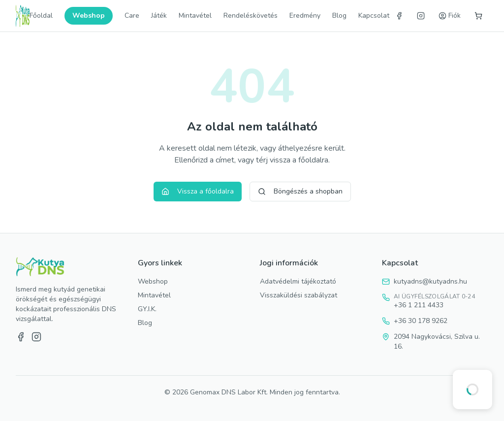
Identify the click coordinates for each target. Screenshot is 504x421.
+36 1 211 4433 (419, 305)
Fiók (450, 16)
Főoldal (41, 16)
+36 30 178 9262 (421, 321)
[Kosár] (478, 16)
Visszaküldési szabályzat (299, 295)
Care (132, 16)
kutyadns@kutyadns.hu (430, 281)
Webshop (89, 16)
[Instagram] (421, 16)
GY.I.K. (147, 309)
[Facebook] (399, 16)
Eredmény (305, 16)
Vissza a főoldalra (198, 191)
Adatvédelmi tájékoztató (298, 281)
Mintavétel (195, 16)
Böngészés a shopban (300, 191)
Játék (159, 16)
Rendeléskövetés (251, 16)
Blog (339, 16)
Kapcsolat (374, 16)
